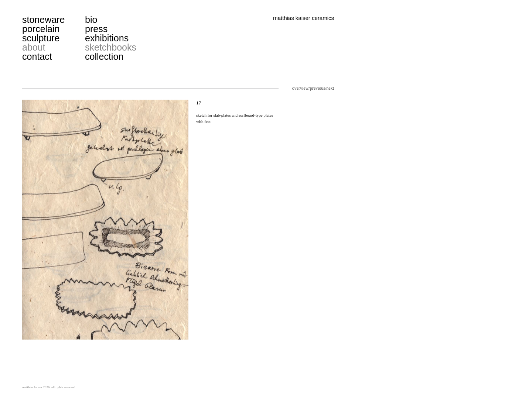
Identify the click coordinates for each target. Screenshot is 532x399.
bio (91, 20)
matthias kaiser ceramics (303, 18)
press (96, 29)
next (330, 88)
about (34, 47)
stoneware (43, 20)
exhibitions (107, 38)
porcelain (41, 29)
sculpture (41, 38)
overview (301, 88)
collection (104, 56)
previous (318, 88)
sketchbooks (111, 47)
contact (37, 56)
